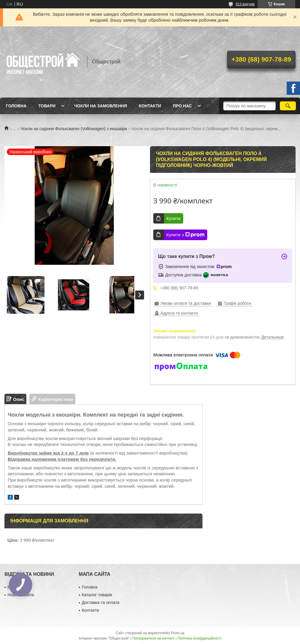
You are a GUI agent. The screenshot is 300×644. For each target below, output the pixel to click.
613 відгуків (245, 4)
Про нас (182, 106)
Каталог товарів (97, 595)
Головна (16, 106)
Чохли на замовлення (100, 106)
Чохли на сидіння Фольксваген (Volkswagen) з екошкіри (74, 129)
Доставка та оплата (101, 602)
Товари (47, 106)
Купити (173, 218)
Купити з (185, 235)
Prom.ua (178, 633)
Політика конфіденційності (200, 638)
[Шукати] (288, 106)
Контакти (150, 106)
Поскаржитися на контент (154, 638)
